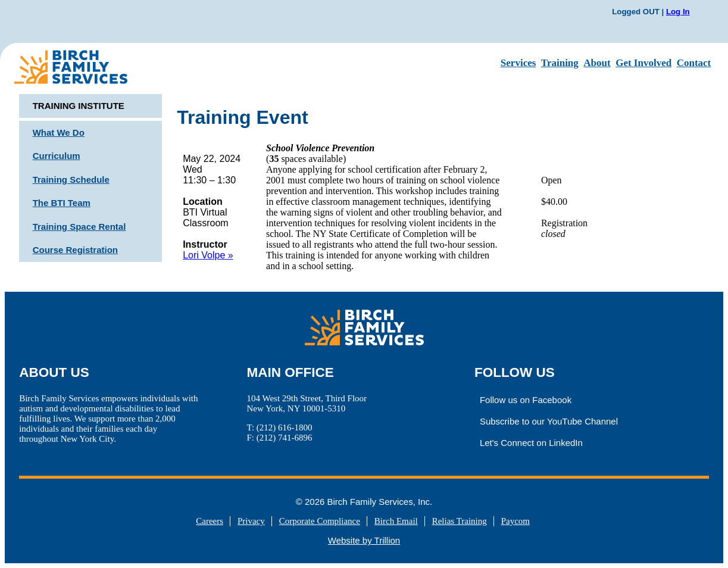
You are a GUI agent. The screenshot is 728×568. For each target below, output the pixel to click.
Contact (694, 63)
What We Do (59, 132)
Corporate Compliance (320, 521)
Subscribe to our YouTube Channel (549, 421)
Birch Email (396, 521)
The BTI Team (62, 203)
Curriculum (57, 156)
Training (560, 63)
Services (518, 63)
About (597, 63)
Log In (678, 12)
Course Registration (75, 250)
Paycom (515, 521)
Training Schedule (71, 180)
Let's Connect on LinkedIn (531, 443)
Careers (210, 521)
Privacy (251, 521)
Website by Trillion (364, 540)
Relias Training (460, 521)
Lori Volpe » (208, 255)
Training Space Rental (79, 227)
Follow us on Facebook (526, 400)
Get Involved (643, 63)
